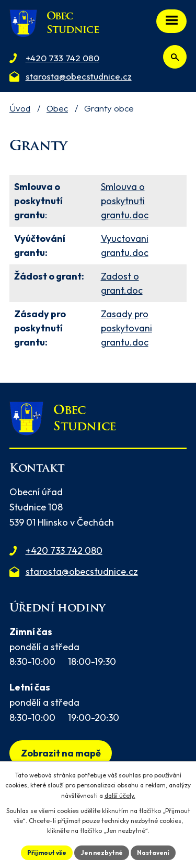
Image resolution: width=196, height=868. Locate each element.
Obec (57, 108)
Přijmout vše (47, 853)
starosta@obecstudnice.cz (82, 571)
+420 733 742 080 (64, 550)
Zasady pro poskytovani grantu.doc (126, 328)
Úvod (20, 108)
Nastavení (153, 853)
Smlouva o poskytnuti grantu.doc (125, 201)
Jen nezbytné (102, 853)
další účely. (120, 795)
